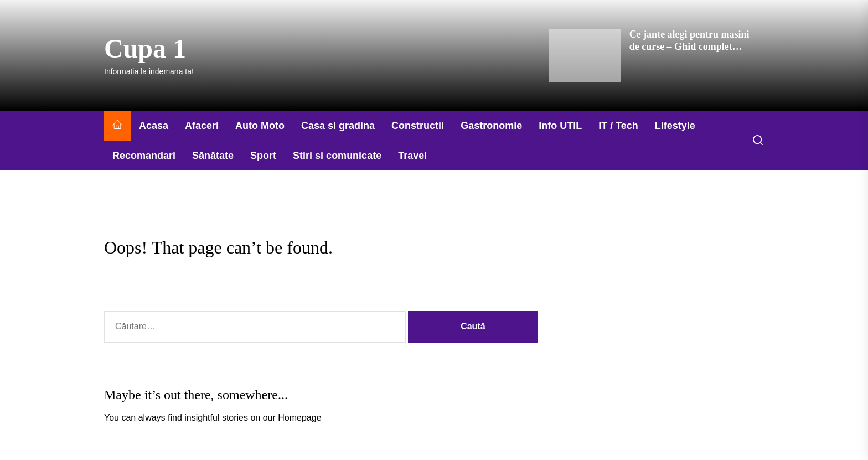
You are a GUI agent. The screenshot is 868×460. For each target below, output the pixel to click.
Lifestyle (675, 126)
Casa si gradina (338, 126)
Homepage (299, 418)
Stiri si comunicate (337, 156)
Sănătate (213, 156)
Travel (412, 156)
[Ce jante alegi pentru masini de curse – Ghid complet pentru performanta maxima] (585, 55)
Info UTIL (560, 126)
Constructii (418, 126)
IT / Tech (618, 126)
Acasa (154, 126)
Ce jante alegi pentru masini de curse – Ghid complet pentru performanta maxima (691, 46)
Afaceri (202, 126)
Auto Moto (260, 126)
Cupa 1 (145, 48)
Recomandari (144, 156)
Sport (263, 156)
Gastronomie (491, 126)
